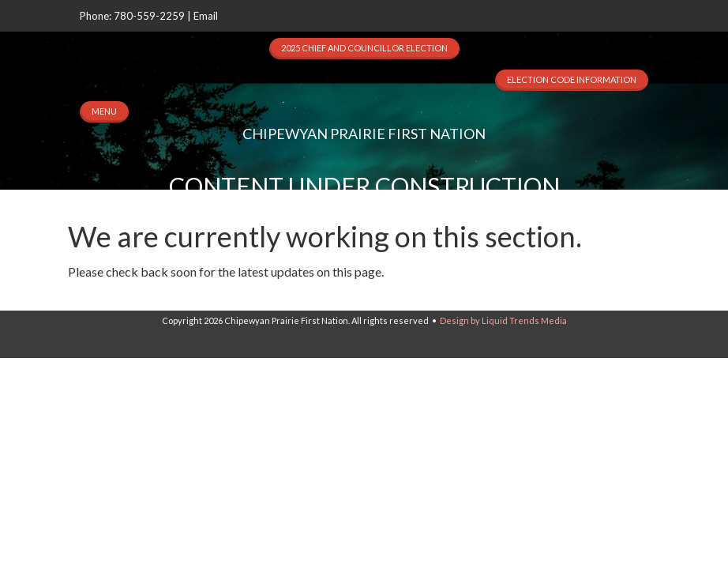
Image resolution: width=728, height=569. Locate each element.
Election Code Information (572, 79)
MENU (104, 111)
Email (206, 16)
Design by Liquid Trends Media (503, 320)
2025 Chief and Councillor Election (364, 48)
